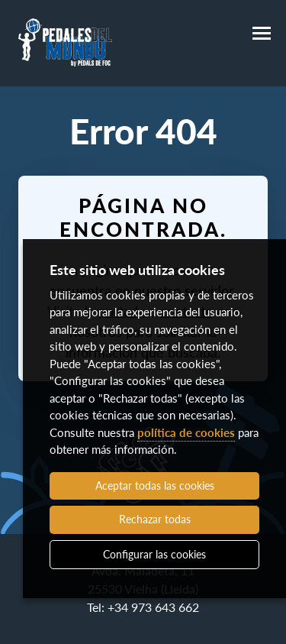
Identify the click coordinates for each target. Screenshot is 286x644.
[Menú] (262, 34)
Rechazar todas (155, 519)
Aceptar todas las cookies (155, 485)
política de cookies (186, 432)
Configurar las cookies (154, 554)
